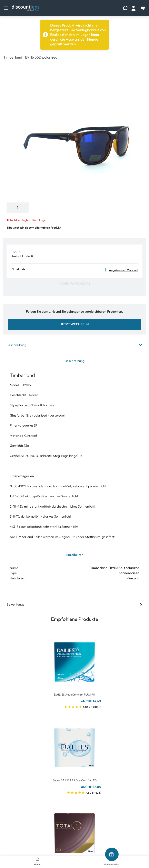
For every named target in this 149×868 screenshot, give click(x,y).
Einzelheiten (74, 555)
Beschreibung (74, 345)
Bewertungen (74, 604)
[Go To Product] (74, 659)
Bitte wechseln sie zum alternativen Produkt (34, 228)
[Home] (37, 859)
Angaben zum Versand (120, 270)
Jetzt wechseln (75, 324)
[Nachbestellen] (112, 854)
